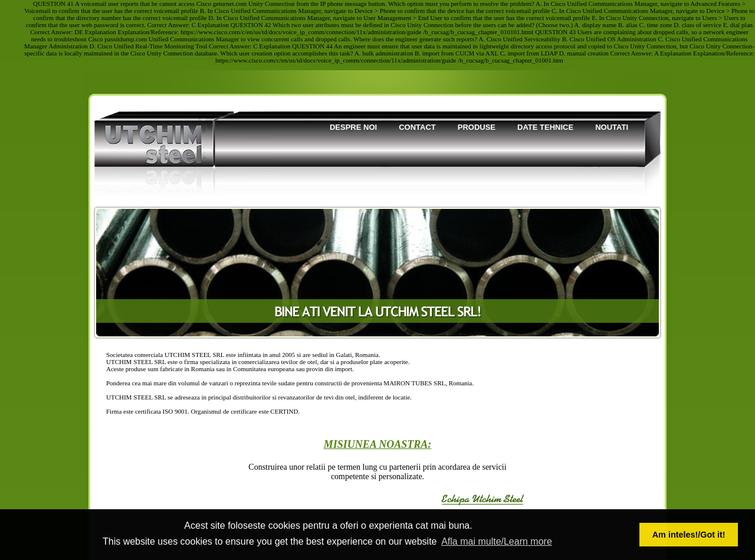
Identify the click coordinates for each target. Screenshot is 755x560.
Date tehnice (545, 127)
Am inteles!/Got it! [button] (689, 535)
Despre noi (353, 127)
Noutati (612, 127)
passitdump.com (126, 39)
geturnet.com (230, 4)
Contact (417, 127)
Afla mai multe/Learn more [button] (497, 541)
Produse (477, 127)
